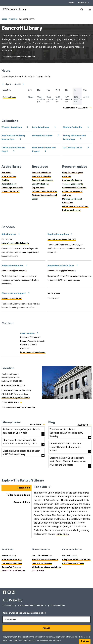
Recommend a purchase (73, 563)
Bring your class (9, 176)
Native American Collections (75, 206)
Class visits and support (14, 293)
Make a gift (83, 3)
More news (36, 425)
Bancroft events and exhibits (45, 559)
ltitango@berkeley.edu (12, 298)
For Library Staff (58, 606)
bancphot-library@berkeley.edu (62, 239)
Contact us (42, 606)
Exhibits (5, 180)
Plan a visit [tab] (24, 488)
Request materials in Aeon (61, 266)
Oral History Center (73, 148)
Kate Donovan (27, 333)
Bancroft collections (41, 173)
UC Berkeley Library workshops (46, 567)
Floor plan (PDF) (10, 402)
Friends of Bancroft (10, 191)
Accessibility (8, 606)
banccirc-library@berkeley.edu (62, 271)
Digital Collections (40, 184)
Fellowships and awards (12, 188)
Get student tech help (12, 559)
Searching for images (72, 180)
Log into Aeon (38, 188)
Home (4, 19)
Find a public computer (12, 563)
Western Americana (12, 127)
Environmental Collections (74, 188)
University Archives (42, 136)
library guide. (63, 534)
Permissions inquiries (12, 266)
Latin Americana (41, 127)
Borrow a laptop (9, 556)
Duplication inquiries (58, 234)
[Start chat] (85, 641)
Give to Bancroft (70, 556)
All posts (84, 425)
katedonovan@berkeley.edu (33, 352)
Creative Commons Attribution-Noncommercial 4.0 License (37, 640)
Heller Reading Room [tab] (18, 495)
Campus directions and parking (76, 559)
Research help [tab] (22, 502)
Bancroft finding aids (41, 176)
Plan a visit (6, 173)
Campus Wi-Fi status (11, 567)
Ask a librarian (9, 234)
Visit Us (13, 19)
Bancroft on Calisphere (42, 180)
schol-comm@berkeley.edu (14, 271)
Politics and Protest (71, 210)
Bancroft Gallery (9, 184)
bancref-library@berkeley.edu (15, 243)
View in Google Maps (14, 386)
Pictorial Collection (73, 127)
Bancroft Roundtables (42, 563)
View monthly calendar (76, 108)
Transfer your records (73, 184)
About (72, 3)
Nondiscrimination (25, 606)
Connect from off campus (13, 571)
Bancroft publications (42, 556)
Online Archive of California (45, 191)
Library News (38, 571)
